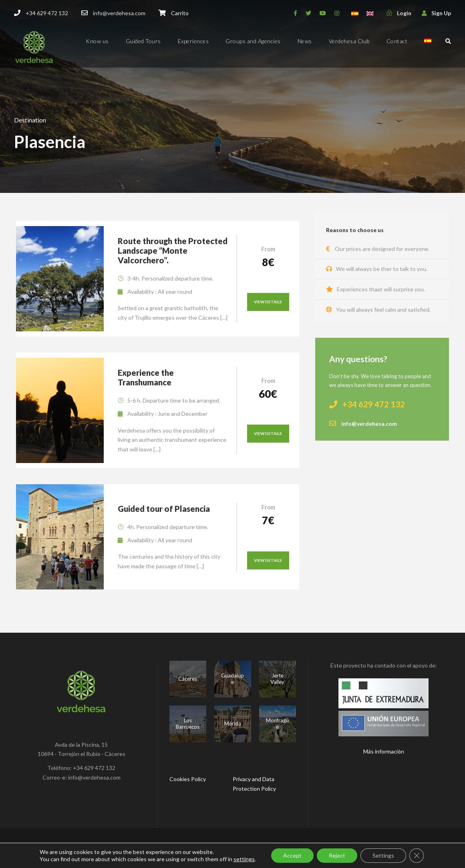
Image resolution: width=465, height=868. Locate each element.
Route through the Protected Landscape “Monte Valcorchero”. (173, 251)
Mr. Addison (292, 848)
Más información (384, 751)
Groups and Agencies (253, 41)
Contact (397, 41)
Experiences (193, 41)
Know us (97, 41)
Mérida (233, 724)
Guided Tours (143, 41)
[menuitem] (428, 48)
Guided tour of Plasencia (164, 509)
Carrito (180, 13)
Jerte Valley (277, 679)
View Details (268, 302)
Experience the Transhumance (146, 377)
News (305, 41)
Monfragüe (277, 724)
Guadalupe (233, 679)
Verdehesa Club (349, 41)
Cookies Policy (188, 779)
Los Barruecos (188, 724)
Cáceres (188, 679)
